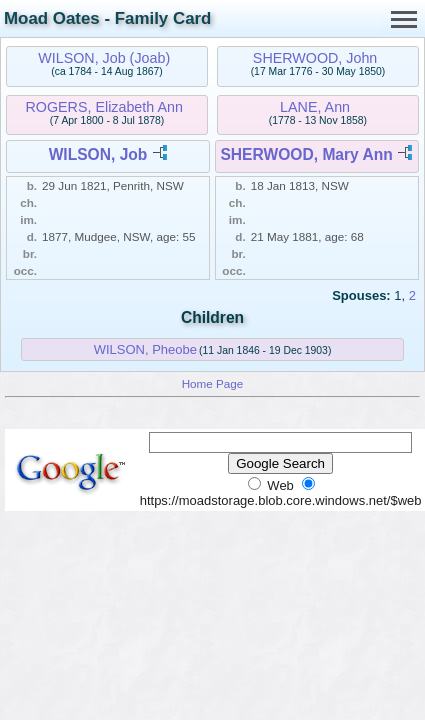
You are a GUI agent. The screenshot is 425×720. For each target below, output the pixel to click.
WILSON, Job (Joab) (104, 58)
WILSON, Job (98, 154)
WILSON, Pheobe (145, 349)
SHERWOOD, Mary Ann (306, 154)
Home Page (213, 383)
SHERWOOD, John (315, 58)
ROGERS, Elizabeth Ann (104, 107)
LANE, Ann (315, 107)
